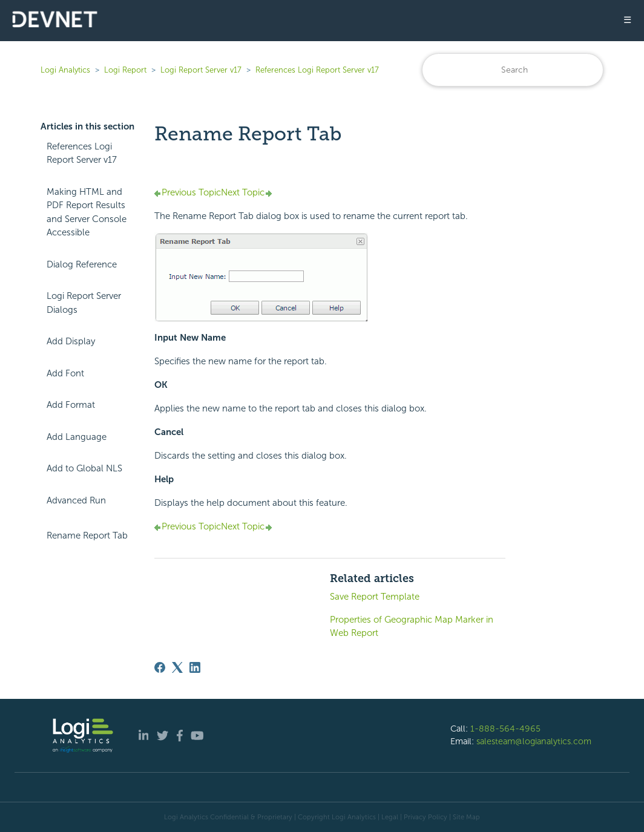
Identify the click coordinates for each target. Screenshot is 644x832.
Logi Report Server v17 (201, 70)
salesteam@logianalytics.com (534, 741)
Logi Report (125, 70)
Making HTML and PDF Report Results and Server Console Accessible (87, 212)
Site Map (466, 817)
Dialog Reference (82, 264)
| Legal (388, 817)
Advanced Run (76, 500)
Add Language (77, 437)
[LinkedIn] (195, 667)
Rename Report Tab (87, 536)
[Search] (513, 70)
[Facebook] (160, 667)
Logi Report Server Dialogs (84, 303)
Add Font (65, 373)
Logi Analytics (65, 70)
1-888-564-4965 (505, 729)
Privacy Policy (425, 817)
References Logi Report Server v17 (317, 70)
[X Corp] (177, 667)
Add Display (71, 341)
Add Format (71, 405)
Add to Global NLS (84, 468)
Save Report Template (375, 597)
